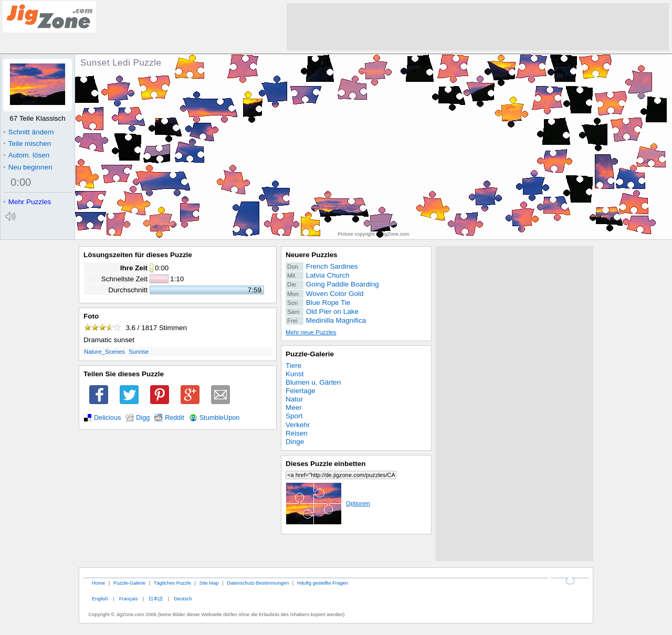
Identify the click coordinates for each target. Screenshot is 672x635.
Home (98, 583)
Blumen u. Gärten (313, 382)
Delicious (107, 418)
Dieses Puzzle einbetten (325, 464)
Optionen (328, 503)
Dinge (295, 442)
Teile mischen (27, 144)
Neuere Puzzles (312, 255)
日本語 (156, 599)
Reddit (175, 418)
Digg (143, 418)
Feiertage (301, 391)
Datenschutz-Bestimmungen (258, 583)
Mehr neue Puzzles (311, 332)
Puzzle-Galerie (310, 354)
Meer (294, 408)
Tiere (293, 366)
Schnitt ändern (28, 132)
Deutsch (183, 599)
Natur (294, 399)
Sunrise (139, 352)
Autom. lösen (26, 155)
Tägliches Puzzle (172, 583)
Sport (294, 416)
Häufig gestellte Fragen (323, 583)
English (100, 599)
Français (129, 599)
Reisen (297, 433)
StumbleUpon (220, 418)
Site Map (209, 583)
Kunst (295, 374)
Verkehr (298, 425)
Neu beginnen (28, 167)
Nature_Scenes (104, 352)
